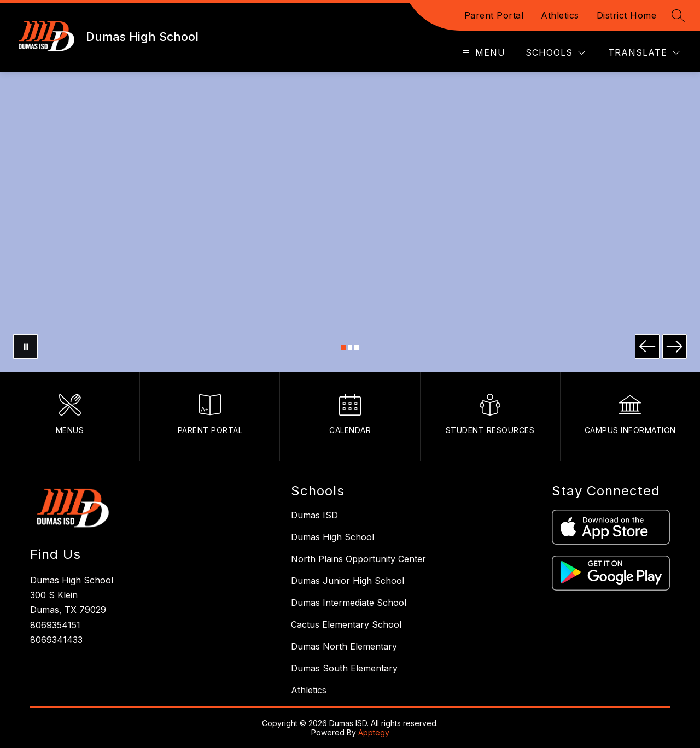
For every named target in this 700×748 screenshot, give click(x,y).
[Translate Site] (644, 53)
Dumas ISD (314, 515)
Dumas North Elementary (344, 646)
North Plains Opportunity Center (358, 559)
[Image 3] (356, 347)
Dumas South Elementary (344, 668)
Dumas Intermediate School (349, 603)
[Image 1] (344, 347)
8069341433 (56, 640)
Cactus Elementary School (346, 624)
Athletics (560, 15)
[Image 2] (350, 347)
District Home (627, 15)
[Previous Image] (647, 346)
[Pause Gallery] (25, 346)
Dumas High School (332, 537)
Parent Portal (494, 15)
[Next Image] (675, 346)
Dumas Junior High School (348, 581)
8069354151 (55, 625)
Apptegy (374, 732)
